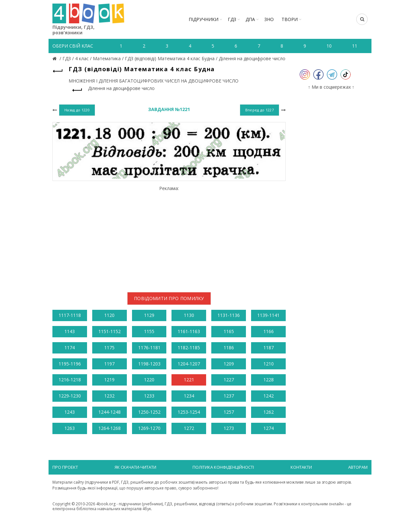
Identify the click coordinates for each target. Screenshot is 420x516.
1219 (109, 380)
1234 (189, 396)
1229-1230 (70, 396)
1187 (269, 348)
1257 (229, 412)
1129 (149, 315)
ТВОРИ (290, 19)
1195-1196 (70, 364)
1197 (109, 364)
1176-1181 (149, 348)
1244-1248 (110, 412)
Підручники (204, 19)
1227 (229, 380)
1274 (269, 428)
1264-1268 (110, 428)
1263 (70, 428)
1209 (229, 364)
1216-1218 (70, 380)
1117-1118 (70, 315)
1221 (189, 380)
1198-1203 (149, 364)
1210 (269, 364)
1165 (229, 331)
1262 (269, 412)
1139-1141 (268, 315)
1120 (109, 315)
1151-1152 (110, 331)
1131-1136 (229, 315)
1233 (149, 396)
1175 (109, 348)
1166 (269, 331)
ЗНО (269, 19)
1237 (229, 396)
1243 (70, 412)
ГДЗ (232, 19)
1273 (229, 428)
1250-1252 (149, 412)
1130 (189, 315)
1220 (149, 380)
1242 (269, 396)
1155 (149, 331)
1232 (109, 396)
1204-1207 (189, 364)
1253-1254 (189, 412)
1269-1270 (149, 428)
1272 (189, 428)
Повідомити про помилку (169, 298)
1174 (70, 348)
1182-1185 (189, 348)
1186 (229, 348)
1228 (269, 380)
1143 (70, 331)
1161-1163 (189, 331)
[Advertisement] (169, 236)
